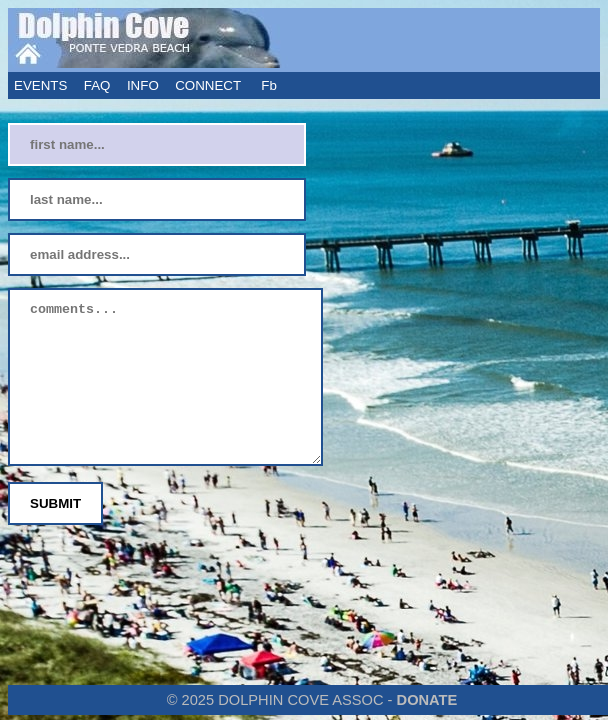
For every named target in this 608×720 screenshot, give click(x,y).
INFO (143, 85)
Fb (271, 85)
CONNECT (208, 85)
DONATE (427, 700)
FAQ (97, 85)
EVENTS (40, 85)
